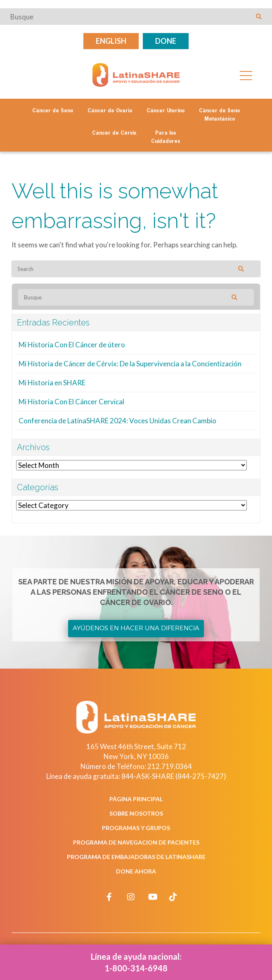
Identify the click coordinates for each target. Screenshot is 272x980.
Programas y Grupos (136, 828)
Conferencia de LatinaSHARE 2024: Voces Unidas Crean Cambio (117, 421)
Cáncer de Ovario (110, 111)
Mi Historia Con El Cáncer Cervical (71, 402)
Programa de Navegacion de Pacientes (136, 842)
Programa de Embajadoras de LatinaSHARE (136, 857)
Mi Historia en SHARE (52, 383)
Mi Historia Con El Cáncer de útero (72, 345)
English (111, 41)
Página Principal (136, 799)
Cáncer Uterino (166, 111)
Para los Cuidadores (166, 138)
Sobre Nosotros (136, 813)
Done (166, 41)
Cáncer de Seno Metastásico (219, 115)
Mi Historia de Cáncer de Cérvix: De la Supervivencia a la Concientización (130, 364)
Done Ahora (136, 871)
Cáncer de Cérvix (114, 133)
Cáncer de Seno (53, 111)
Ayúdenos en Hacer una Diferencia (136, 628)
